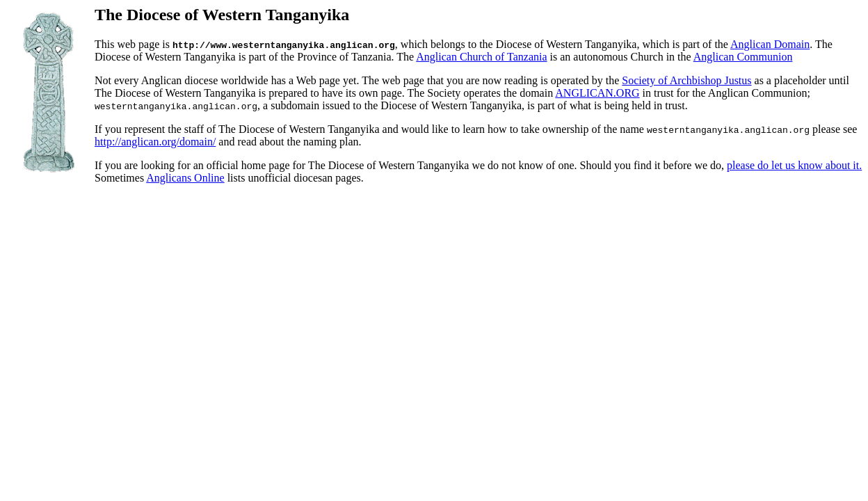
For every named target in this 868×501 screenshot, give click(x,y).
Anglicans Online (185, 178)
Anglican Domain (770, 44)
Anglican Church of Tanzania (481, 57)
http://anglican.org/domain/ (155, 142)
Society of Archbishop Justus (686, 80)
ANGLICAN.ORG (597, 93)
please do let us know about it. (794, 165)
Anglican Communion (743, 57)
